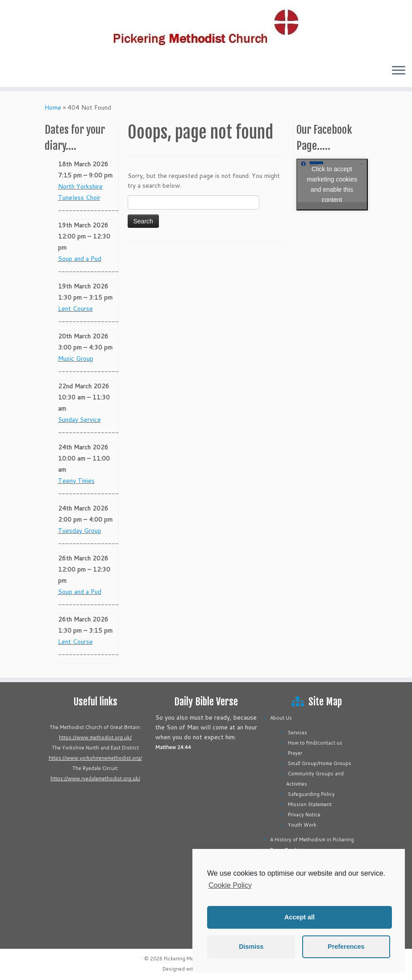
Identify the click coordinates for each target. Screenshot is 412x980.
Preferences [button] (346, 947)
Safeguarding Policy (311, 794)
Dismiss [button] (251, 947)
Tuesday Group (80, 531)
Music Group (76, 358)
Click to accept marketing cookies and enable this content (332, 184)
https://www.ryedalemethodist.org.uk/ (95, 778)
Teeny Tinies (76, 481)
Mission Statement (310, 804)
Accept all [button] (300, 917)
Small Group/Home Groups (320, 763)
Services (298, 733)
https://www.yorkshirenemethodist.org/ (95, 758)
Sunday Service (79, 420)
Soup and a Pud (80, 259)
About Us (281, 718)
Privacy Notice (304, 815)
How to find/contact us (315, 743)
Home (53, 107)
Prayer (295, 753)
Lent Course (75, 309)
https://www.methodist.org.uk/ (95, 737)
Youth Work (302, 825)
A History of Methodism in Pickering (312, 840)
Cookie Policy (230, 885)
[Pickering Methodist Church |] (206, 29)
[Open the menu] (399, 71)
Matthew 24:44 (173, 747)
